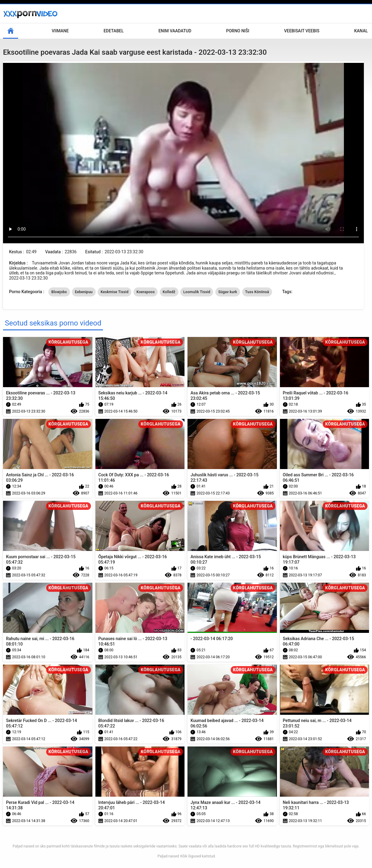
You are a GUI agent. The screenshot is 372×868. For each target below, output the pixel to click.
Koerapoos (146, 292)
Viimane (60, 31)
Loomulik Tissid (197, 292)
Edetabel (114, 31)
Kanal (361, 31)
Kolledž (169, 292)
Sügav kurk (228, 292)
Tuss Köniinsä (257, 292)
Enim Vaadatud (175, 31)
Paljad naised (168, 856)
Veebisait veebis (302, 31)
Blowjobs (59, 292)
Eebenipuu (84, 292)
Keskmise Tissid (114, 292)
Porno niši (238, 31)
